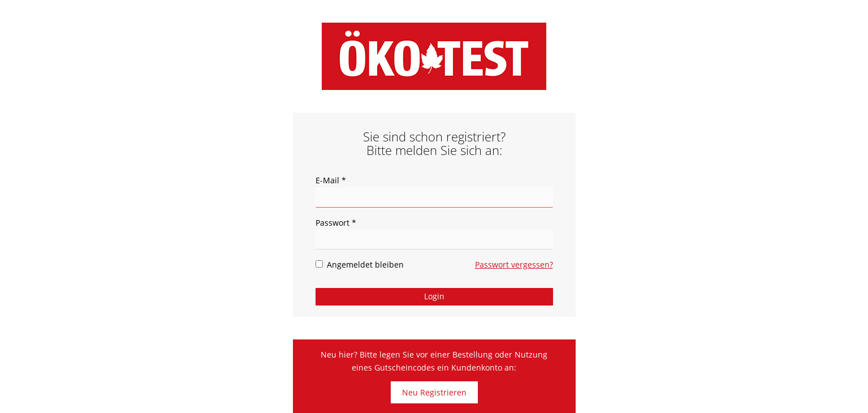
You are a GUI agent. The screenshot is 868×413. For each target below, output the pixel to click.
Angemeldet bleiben (360, 264)
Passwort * (336, 223)
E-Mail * (331, 180)
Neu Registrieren (434, 392)
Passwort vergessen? (514, 264)
